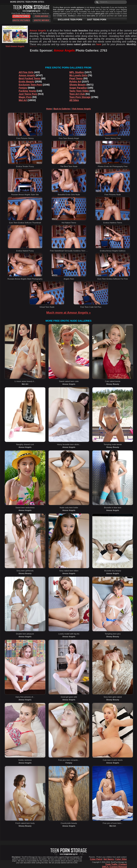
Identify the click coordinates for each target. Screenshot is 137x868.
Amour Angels (27, 75)
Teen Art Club (77, 94)
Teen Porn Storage (80, 97)
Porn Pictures (21, 16)
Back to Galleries (62, 109)
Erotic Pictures (21, 20)
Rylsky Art (75, 82)
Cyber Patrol (96, 859)
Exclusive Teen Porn (30, 85)
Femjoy (23, 88)
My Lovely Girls (78, 75)
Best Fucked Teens (30, 78)
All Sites (74, 100)
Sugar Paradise (78, 88)
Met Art (23, 100)
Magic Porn (25, 97)
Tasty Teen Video (79, 91)
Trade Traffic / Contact (116, 864)
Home (49, 109)
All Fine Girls (26, 72)
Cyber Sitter (121, 859)
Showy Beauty (78, 85)
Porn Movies (42, 16)
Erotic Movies (41, 20)
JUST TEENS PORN (96, 20)
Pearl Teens (76, 78)
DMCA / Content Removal (115, 867)
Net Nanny (109, 859)
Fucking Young (27, 91)
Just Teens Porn (28, 94)
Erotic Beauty (26, 82)
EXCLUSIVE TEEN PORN (70, 20)
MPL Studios (77, 72)
